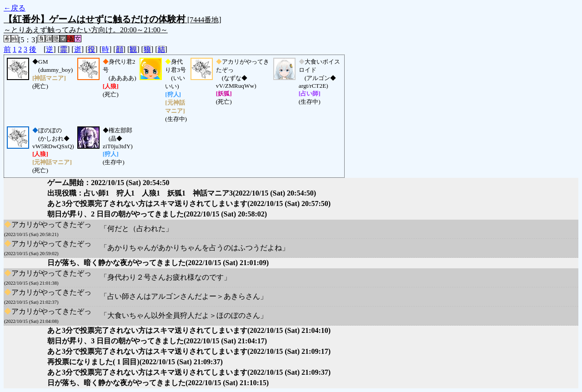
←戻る (15, 8)
